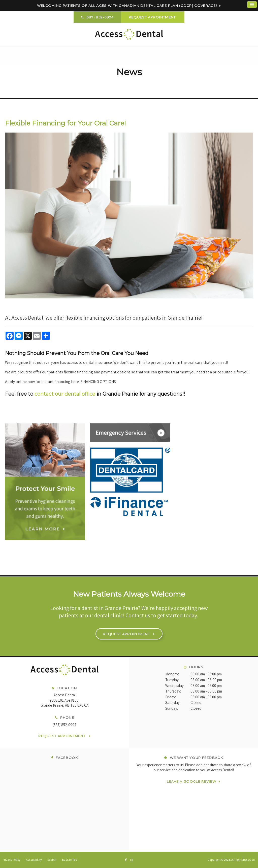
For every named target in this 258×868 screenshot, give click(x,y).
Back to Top (70, 860)
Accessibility (34, 860)
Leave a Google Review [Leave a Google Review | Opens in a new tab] (191, 781)
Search (52, 860)
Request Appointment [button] (153, 17)
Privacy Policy (11, 860)
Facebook (64, 758)
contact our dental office (65, 394)
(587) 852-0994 (100, 17)
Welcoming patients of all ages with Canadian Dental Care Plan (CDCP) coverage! (127, 6)
